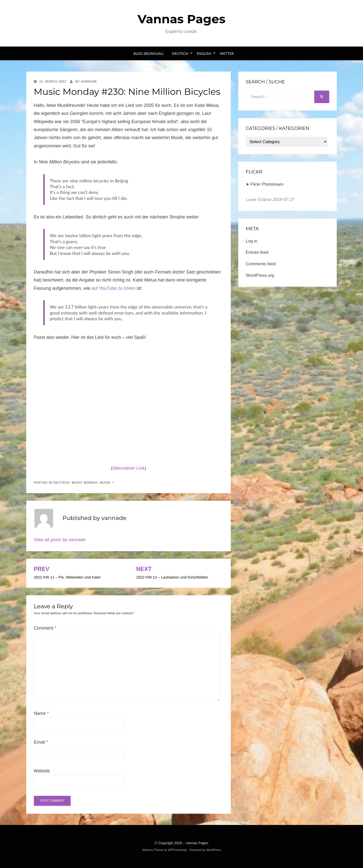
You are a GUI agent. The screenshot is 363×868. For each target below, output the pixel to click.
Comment (45, 628)
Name (41, 713)
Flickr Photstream (267, 184)
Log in (251, 241)
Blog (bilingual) (148, 53)
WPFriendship (177, 850)
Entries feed (257, 252)
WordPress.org (260, 275)
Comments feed (261, 264)
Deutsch (180, 53)
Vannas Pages (181, 19)
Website (42, 771)
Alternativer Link (128, 468)
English (204, 53)
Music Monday (85, 483)
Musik (105, 483)
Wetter (227, 53)
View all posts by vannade (60, 540)
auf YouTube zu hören (113, 288)
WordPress (213, 850)
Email (41, 742)
